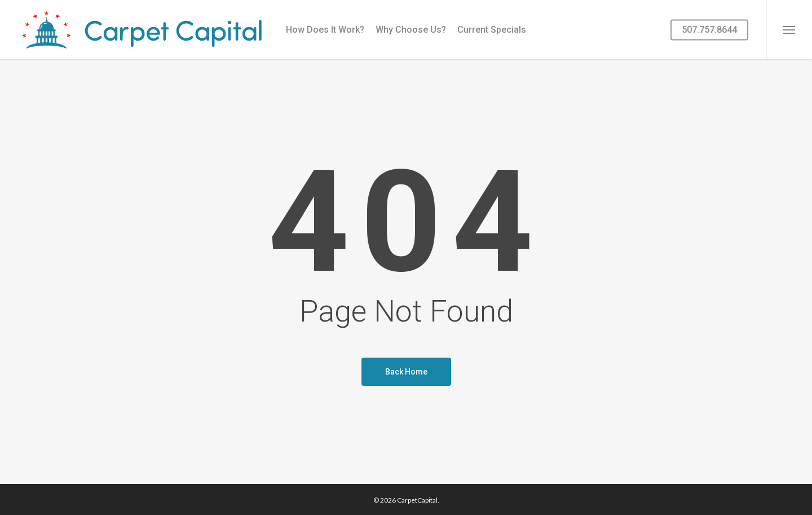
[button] (789, 30)
